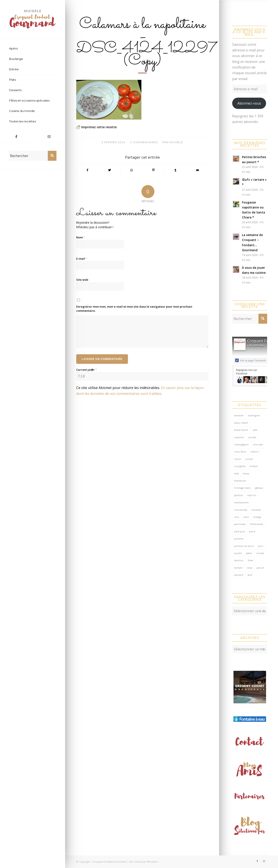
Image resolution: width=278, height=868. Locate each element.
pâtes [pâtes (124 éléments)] (249, 553)
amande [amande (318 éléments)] (239, 415)
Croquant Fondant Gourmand (110, 862)
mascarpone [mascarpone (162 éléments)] (241, 502)
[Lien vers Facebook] (16, 136)
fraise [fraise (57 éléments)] (246, 473)
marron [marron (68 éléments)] (252, 495)
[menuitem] (33, 49)
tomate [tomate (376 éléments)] (238, 568)
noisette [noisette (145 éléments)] (256, 510)
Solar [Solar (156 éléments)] (251, 560)
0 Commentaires (144, 142)
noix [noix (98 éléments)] (237, 517)
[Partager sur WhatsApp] (131, 170)
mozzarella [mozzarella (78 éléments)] (241, 510)
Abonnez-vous (249, 103)
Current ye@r (87, 370)
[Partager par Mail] (197, 170)
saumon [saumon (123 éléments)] (239, 560)
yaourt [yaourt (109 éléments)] (260, 568)
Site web (82, 280)
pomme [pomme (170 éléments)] (239, 539)
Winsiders (153, 862)
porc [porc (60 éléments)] (261, 546)
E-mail (82, 259)
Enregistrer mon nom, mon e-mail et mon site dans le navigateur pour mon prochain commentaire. (134, 309)
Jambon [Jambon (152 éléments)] (239, 495)
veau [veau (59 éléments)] (250, 568)
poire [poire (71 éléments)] (252, 531)
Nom (81, 237)
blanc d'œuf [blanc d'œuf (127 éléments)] (241, 423)
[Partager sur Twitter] (109, 170)
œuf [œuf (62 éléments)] (250, 575)
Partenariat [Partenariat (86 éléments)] (256, 524)
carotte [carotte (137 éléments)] (252, 437)
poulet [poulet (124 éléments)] (238, 553)
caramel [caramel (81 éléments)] (239, 437)
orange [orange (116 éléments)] (257, 517)
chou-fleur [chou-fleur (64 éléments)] (240, 452)
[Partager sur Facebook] (87, 170)
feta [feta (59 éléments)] (236, 473)
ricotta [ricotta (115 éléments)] (260, 553)
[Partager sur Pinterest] (154, 170)
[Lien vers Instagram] (49, 136)
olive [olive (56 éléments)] (246, 517)
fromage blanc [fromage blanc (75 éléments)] (243, 488)
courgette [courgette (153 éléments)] (240, 466)
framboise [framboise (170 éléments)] (240, 481)
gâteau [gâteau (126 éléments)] (259, 488)
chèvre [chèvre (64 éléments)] (255, 452)
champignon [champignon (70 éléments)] (241, 444)
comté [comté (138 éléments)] (249, 459)
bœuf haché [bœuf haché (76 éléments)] (241, 430)
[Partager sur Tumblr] (175, 170)
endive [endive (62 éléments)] (254, 466)
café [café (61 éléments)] (255, 430)
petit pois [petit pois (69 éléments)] (240, 531)
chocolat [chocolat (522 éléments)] (258, 444)
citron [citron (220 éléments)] (238, 459)
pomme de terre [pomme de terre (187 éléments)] (244, 546)
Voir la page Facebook (250, 360)
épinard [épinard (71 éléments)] (239, 575)
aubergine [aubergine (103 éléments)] (254, 415)
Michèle (176, 142)
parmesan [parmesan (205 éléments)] (240, 524)
